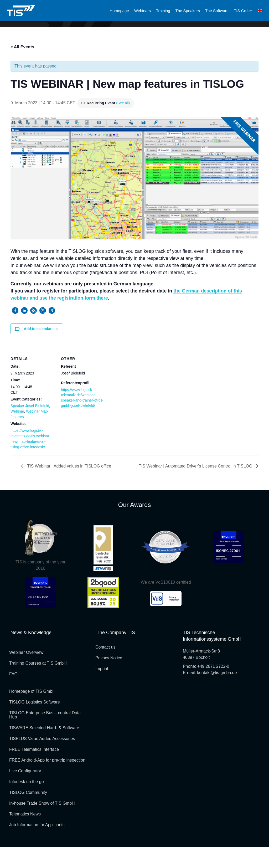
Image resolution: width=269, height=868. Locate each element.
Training (163, 11)
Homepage (119, 11)
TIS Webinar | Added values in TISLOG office (69, 487)
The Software (217, 11)
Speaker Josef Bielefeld (30, 427)
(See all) (123, 124)
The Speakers (188, 11)
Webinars (143, 11)
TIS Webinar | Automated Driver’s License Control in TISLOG (196, 487)
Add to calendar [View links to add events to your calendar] (38, 350)
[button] (15, 332)
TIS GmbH (243, 11)
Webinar (17, 433)
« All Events (22, 68)
